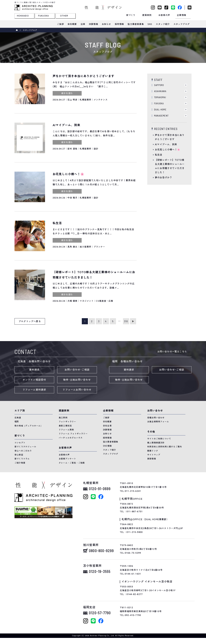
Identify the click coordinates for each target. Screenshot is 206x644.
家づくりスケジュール (25, 447)
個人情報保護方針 (156, 443)
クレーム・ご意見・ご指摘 (72, 463)
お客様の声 (64, 455)
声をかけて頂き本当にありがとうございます (170, 137)
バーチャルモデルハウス (71, 438)
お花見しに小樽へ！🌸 (168, 150)
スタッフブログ (111, 454)
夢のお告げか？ (164, 178)
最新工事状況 (65, 426)
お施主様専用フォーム (158, 422)
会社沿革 (107, 426)
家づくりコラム (22, 459)
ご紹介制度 (20, 463)
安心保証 (19, 455)
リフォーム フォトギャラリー (73, 434)
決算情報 (107, 430)
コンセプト (20, 443)
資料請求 (34, 370)
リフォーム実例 (66, 430)
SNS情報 (107, 446)
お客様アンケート (67, 459)
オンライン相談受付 (34, 380)
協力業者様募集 (111, 442)
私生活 (159, 155)
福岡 (17, 422)
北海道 (18, 418)
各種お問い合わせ (156, 418)
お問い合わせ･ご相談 (77, 370)
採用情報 (107, 438)
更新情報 (152, 459)
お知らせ (107, 434)
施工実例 (63, 418)
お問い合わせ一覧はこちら (172, 352)
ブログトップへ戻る (30, 321)
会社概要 (107, 422)
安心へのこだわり (23, 451)
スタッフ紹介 (109, 450)
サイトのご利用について (159, 439)
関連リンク (153, 451)
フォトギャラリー (67, 422)
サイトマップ (154, 455)
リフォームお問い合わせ (77, 390)
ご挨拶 (106, 418)
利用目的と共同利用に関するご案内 (165, 447)
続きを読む (67, 93)
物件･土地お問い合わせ (77, 380)
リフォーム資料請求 (34, 390)
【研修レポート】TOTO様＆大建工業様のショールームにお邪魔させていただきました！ (170, 166)
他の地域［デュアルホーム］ (29, 426)
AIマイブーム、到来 (166, 144)
